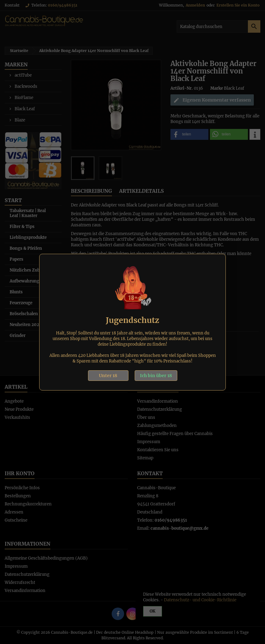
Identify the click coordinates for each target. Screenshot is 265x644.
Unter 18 (108, 376)
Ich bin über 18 (156, 376)
